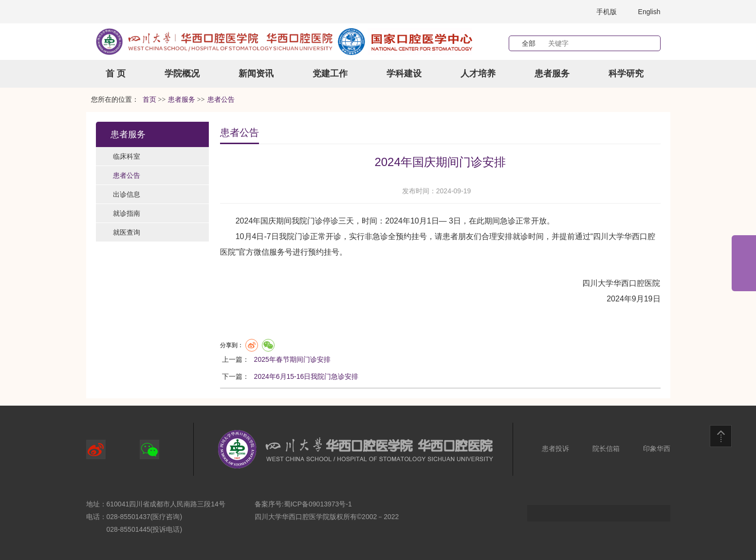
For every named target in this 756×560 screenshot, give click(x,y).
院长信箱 (606, 448)
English (649, 12)
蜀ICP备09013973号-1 (318, 504)
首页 (149, 100)
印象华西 (657, 448)
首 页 (116, 74)
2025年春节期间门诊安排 (292, 359)
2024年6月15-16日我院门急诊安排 (306, 376)
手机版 (607, 12)
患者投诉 (555, 448)
